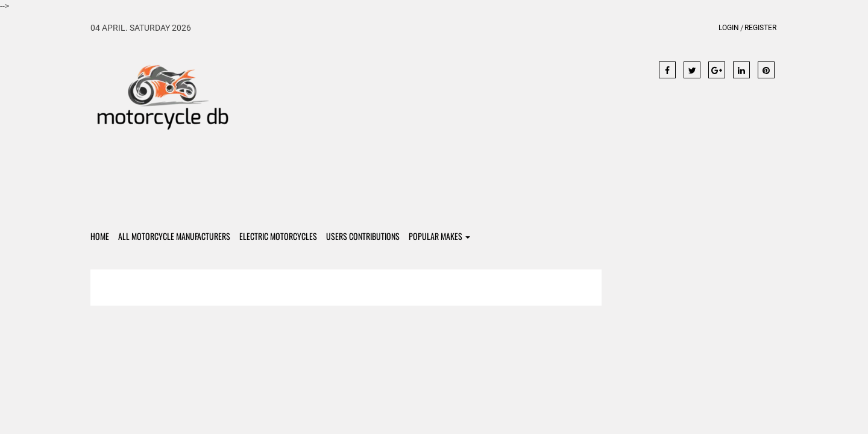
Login (729, 28)
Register (760, 28)
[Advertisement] (434, 128)
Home (100, 236)
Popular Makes (439, 236)
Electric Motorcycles (278, 236)
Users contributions (363, 236)
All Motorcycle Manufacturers (174, 236)
